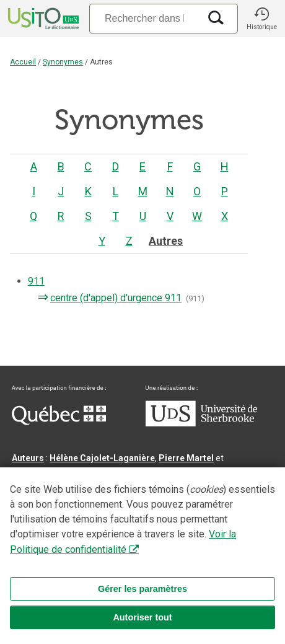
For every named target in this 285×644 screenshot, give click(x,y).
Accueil (23, 62)
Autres (166, 241)
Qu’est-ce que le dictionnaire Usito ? (86, 567)
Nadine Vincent (43, 488)
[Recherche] (144, 18)
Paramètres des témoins (166, 582)
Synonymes (63, 62)
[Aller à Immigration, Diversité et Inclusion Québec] (59, 422)
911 (36, 281)
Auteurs (28, 458)
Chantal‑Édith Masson (57, 473)
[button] (261, 19)
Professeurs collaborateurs (69, 532)
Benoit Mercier (102, 518)
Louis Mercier (214, 473)
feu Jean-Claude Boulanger (189, 532)
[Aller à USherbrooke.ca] (201, 423)
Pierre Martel (186, 458)
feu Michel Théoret (116, 547)
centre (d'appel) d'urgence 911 (115, 298)
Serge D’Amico (155, 503)
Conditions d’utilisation (60, 582)
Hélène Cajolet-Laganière (102, 458)
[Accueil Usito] (42, 19)
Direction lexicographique (65, 503)
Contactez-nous (199, 567)
